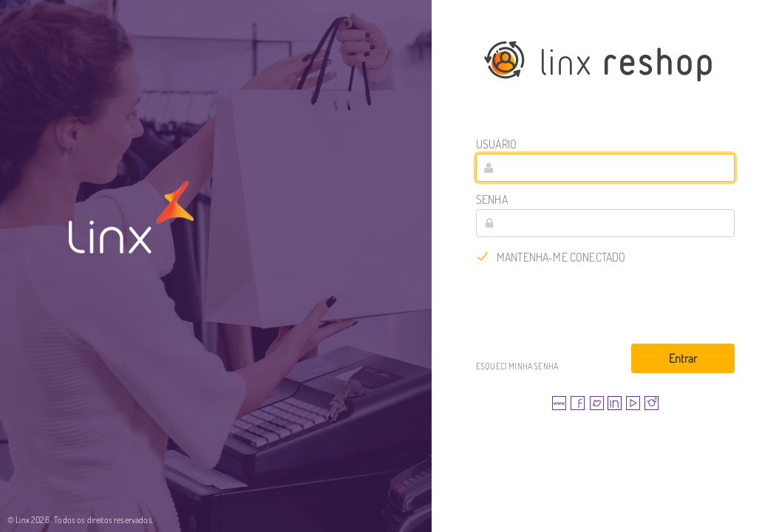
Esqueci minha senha (517, 366)
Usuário (496, 144)
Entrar (683, 358)
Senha (492, 199)
